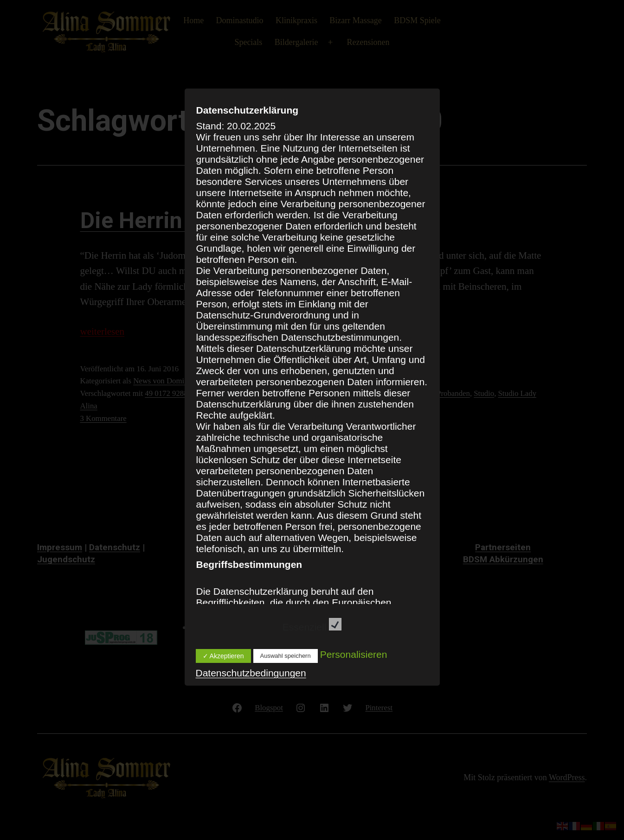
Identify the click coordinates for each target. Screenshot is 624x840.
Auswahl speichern (286, 656)
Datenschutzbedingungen (251, 673)
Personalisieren (354, 654)
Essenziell (312, 627)
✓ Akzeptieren (223, 656)
